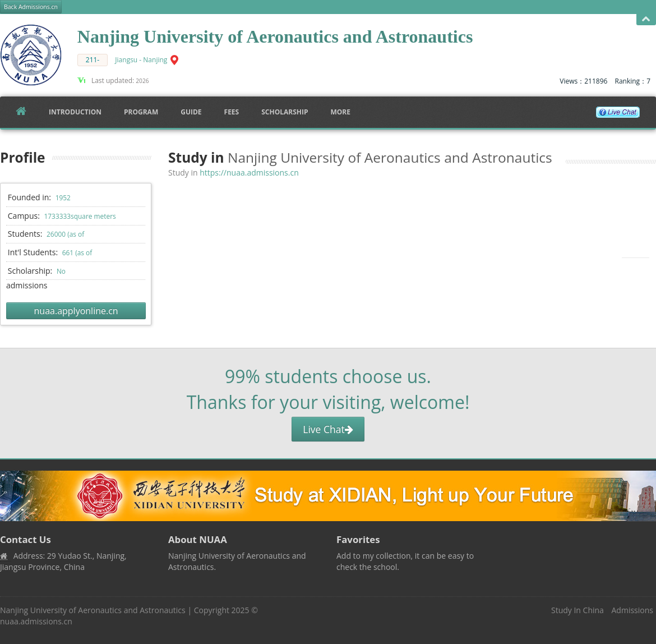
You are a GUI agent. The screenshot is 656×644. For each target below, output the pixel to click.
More (340, 112)
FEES (232, 112)
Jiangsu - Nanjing (141, 60)
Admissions (632, 610)
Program (141, 112)
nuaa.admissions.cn (36, 621)
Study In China (578, 610)
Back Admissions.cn (31, 7)
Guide (191, 112)
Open (646, 19)
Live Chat (328, 429)
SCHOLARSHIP (285, 112)
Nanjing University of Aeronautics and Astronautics (93, 610)
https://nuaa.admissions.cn (249, 173)
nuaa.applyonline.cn (76, 311)
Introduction (75, 112)
